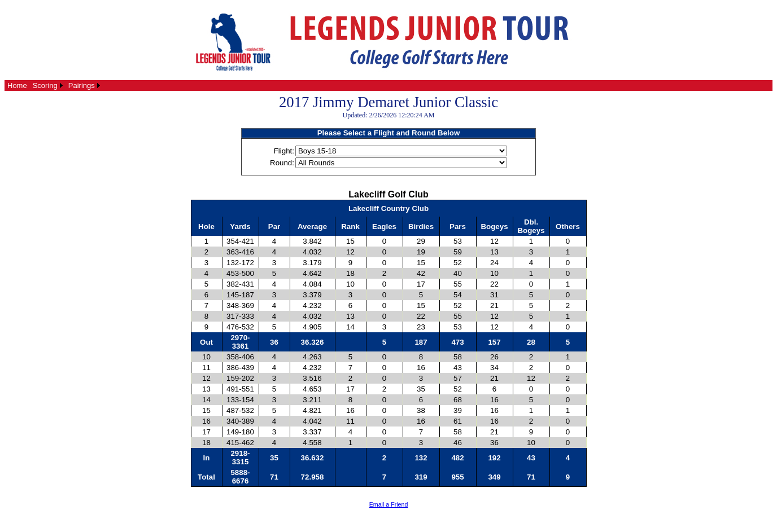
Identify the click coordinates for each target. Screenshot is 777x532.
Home (17, 85)
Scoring (45, 85)
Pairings (82, 85)
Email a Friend (389, 504)
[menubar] (54, 85)
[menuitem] (17, 85)
